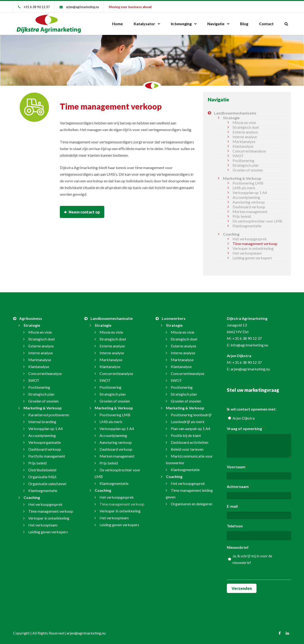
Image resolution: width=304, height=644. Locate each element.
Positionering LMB (248, 183)
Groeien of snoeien (248, 170)
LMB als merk (244, 188)
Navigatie (216, 24)
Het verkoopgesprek (250, 239)
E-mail (233, 507)
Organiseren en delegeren (192, 504)
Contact (266, 24)
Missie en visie (244, 122)
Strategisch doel (246, 127)
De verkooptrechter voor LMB (257, 221)
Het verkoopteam (247, 253)
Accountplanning (246, 197)
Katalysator (144, 24)
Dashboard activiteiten (190, 442)
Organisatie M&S (42, 477)
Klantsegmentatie (247, 226)
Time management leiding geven (189, 494)
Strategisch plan (246, 165)
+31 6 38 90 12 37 (37, 7)
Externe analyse (245, 132)
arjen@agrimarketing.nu (83, 7)
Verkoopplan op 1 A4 (250, 192)
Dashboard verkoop (249, 207)
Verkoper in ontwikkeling (253, 248)
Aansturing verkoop (249, 202)
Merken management (250, 211)
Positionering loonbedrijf (191, 415)
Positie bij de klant (186, 435)
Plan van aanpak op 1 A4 (190, 429)
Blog (244, 24)
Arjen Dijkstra (244, 418)
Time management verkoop (255, 244)
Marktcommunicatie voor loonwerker (189, 459)
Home (117, 24)
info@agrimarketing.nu (249, 345)
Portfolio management (47, 456)
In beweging (181, 24)
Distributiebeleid (42, 470)
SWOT (238, 156)
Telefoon (235, 526)
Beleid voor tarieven (187, 449)
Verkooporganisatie (45, 442)
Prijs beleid (242, 216)
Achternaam (239, 487)
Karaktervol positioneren (49, 415)
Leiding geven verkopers (252, 258)
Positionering (243, 160)
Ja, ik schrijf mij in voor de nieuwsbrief (252, 559)
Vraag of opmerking (245, 429)
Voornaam (237, 467)
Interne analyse (245, 137)
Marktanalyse (244, 141)
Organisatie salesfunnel (47, 484)
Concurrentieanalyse (249, 151)
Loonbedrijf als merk (188, 422)
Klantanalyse (243, 146)
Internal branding (42, 422)
